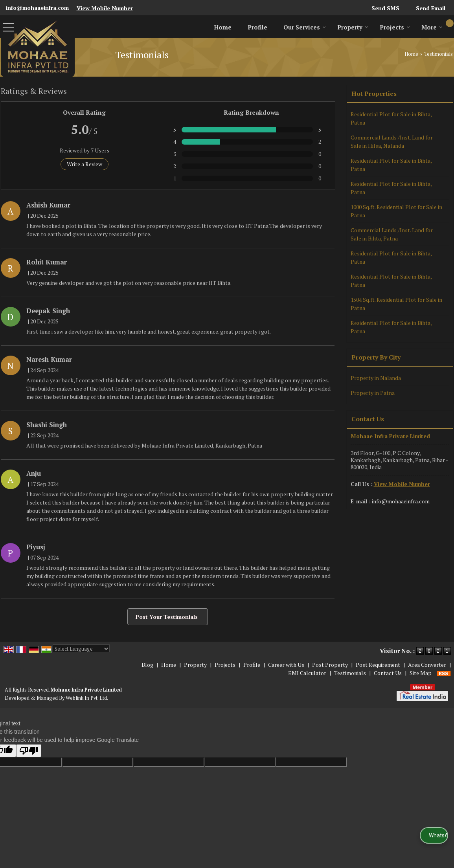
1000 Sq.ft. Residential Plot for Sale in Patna (396, 211)
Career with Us (286, 665)
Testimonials (350, 673)
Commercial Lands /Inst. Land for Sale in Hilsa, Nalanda (392, 141)
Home (223, 27)
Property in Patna (373, 393)
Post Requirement (378, 665)
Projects (395, 27)
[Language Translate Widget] (81, 649)
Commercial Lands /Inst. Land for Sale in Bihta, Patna (392, 234)
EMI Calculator (307, 673)
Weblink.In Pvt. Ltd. (87, 698)
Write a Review (85, 164)
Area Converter (427, 665)
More (432, 27)
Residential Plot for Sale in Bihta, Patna (391, 118)
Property (353, 27)
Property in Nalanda (376, 378)
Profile (257, 27)
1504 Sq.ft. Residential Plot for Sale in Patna (396, 304)
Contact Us (388, 673)
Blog (147, 665)
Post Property (330, 665)
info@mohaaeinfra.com (37, 8)
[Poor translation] (29, 751)
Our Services (305, 27)
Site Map (421, 673)
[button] (105, 8)
